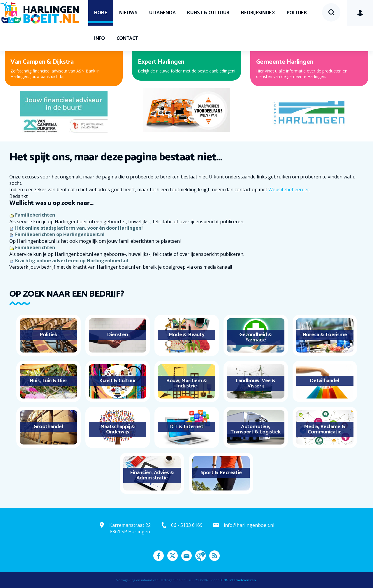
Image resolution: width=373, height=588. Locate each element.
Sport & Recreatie (221, 473)
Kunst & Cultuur (208, 13)
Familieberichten (35, 215)
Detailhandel (324, 381)
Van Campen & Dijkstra (42, 62)
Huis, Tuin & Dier (49, 381)
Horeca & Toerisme (325, 335)
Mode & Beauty (187, 335)
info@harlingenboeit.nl (249, 525)
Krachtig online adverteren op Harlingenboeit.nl (72, 261)
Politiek (297, 13)
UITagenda (162, 13)
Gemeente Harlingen (285, 62)
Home (101, 13)
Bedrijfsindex (258, 13)
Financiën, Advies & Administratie (152, 475)
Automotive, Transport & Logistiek (256, 429)
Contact (127, 38)
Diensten (117, 335)
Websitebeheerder (289, 189)
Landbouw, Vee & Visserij (255, 383)
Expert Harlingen (161, 62)
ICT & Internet (187, 427)
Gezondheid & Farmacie (255, 337)
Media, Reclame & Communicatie (324, 429)
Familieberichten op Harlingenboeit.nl (60, 234)
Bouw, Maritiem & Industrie (186, 383)
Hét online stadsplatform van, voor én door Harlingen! (79, 228)
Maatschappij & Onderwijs (118, 429)
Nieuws (128, 13)
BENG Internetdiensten (238, 580)
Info (100, 38)
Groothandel (48, 427)
